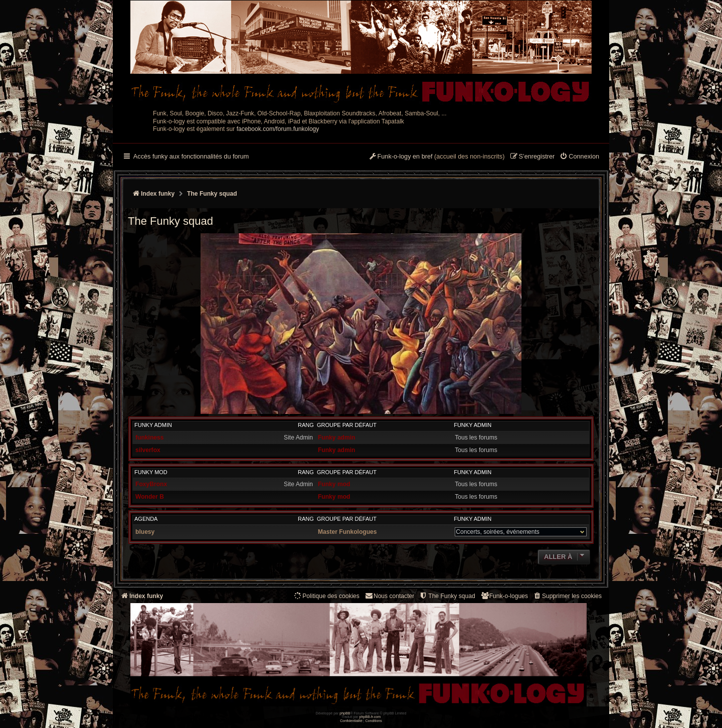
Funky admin (153, 425)
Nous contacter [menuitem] (389, 596)
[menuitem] (579, 157)
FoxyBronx (151, 484)
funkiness (149, 438)
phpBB (345, 713)
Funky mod (151, 472)
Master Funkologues (347, 532)
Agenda (146, 519)
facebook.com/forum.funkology (278, 129)
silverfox (148, 450)
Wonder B (150, 497)
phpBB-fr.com (370, 717)
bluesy (145, 532)
